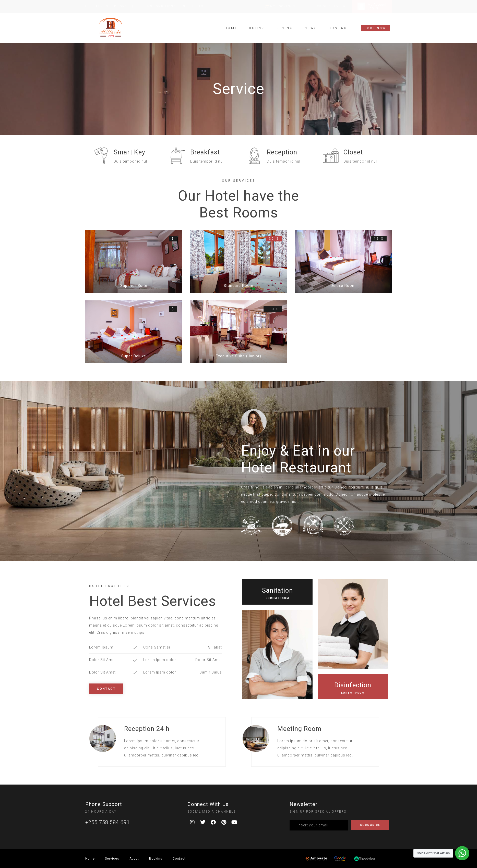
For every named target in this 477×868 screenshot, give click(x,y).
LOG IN (373, 9)
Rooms (257, 26)
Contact (339, 26)
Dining (285, 26)
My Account (377, 5)
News (311, 26)
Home (231, 26)
